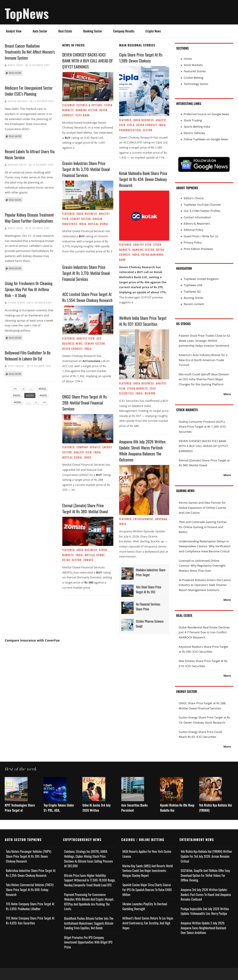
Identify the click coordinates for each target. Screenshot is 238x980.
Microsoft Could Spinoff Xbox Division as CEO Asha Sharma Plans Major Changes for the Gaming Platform (204, 379)
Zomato (88, 560)
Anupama (161, 519)
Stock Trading (193, 120)
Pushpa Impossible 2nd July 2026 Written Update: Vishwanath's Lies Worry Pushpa (205, 923)
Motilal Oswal (98, 224)
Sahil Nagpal (16, 366)
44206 (17, 402)
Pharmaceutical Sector (136, 130)
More (227, 394)
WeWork (150, 393)
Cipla (131, 125)
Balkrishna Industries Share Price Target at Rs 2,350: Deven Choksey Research (31, 885)
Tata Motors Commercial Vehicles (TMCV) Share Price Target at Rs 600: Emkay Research (30, 902)
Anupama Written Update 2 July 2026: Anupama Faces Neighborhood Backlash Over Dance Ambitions (203, 940)
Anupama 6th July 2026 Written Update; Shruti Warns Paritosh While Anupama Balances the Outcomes (142, 451)
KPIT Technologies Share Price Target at (20, 820)
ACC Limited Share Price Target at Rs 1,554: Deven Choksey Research (87, 297)
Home (188, 59)
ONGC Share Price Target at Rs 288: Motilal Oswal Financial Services (85, 403)
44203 (17, 395)
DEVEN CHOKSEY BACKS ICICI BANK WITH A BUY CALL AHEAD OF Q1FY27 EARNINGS (88, 61)
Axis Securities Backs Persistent (135, 820)
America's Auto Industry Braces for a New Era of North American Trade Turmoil (203, 360)
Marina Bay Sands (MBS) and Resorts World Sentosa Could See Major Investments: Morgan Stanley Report (148, 883)
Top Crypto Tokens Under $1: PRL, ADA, (59, 820)
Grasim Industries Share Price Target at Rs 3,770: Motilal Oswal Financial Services (86, 169)
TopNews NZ (192, 292)
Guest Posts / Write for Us (201, 236)
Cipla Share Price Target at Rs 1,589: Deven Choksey (141, 58)
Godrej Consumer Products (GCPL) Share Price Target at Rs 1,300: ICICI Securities (202, 427)
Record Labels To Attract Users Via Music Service (30, 154)
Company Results (124, 31)
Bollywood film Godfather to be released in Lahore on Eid (28, 356)
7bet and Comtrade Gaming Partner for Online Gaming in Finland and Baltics (203, 527)
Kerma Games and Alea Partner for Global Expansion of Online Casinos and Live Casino (202, 508)
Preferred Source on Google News (206, 114)
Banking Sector (93, 31)
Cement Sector (81, 219)
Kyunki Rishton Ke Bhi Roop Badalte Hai (177, 820)
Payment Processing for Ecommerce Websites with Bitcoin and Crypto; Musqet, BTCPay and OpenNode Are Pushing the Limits (89, 914)
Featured (69, 105)
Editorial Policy (193, 230)
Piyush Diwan (16, 302)
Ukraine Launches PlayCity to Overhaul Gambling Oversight (145, 919)
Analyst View (14, 31)
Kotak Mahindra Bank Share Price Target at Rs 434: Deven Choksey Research (143, 179)
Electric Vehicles (194, 133)
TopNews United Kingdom (201, 279)
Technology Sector (196, 84)
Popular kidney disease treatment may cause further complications (29, 218)
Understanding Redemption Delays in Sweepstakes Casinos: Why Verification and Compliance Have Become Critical (205, 546)
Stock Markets (137, 388)
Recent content (194, 304)
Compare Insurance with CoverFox (32, 640)
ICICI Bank (83, 115)
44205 (43, 395)
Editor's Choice (194, 198)
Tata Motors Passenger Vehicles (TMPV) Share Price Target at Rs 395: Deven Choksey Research (28, 868)
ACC (99, 338)
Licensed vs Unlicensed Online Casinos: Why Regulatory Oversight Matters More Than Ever (202, 566)
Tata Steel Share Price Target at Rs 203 (148, 589)
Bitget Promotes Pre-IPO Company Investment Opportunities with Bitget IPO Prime (88, 954)
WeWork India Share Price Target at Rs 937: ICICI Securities (143, 321)
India (83, 224)
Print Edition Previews (198, 249)
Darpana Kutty (17, 165)
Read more (15, 73)
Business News (73, 343)
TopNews (27, 13)
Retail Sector (72, 560)
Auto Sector (40, 31)
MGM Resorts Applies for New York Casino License (147, 866)
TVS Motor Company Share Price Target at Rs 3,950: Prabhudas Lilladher (30, 919)
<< (15, 389)
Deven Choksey (73, 349)
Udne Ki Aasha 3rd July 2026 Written (96, 820)
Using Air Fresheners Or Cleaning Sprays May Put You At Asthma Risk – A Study (28, 289)
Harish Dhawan (18, 101)
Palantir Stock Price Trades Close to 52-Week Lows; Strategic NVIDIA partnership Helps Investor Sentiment (205, 341)
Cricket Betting (193, 78)
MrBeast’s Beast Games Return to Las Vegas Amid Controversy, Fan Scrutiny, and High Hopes (148, 935)
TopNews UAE (193, 285)
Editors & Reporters (197, 223)
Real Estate (65, 31)
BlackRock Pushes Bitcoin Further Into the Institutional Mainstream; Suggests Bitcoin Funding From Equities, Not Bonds (89, 935)
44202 (42, 389)
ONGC (88, 457)
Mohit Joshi (15, 65)
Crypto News (153, 31)
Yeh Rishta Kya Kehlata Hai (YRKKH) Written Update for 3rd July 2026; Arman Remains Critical (206, 868)
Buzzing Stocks (194, 298)
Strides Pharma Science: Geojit (150, 624)
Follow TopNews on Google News (206, 139)
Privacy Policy (193, 242)
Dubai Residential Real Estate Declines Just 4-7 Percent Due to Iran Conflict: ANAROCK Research (204, 632)
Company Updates (89, 447)
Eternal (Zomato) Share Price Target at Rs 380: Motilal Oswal (85, 508)
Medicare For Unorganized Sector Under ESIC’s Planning (29, 91)
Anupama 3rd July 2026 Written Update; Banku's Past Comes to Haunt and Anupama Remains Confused (206, 906)
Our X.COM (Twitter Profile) (202, 211)
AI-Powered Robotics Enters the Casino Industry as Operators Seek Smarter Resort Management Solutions (205, 585)
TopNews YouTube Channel (202, 205)
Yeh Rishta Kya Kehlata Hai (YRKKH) (216, 820)
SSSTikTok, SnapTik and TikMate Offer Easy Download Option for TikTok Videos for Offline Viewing (205, 887)
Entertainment (143, 519)
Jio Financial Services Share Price (148, 607)
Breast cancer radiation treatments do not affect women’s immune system (30, 52)
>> (44, 402)
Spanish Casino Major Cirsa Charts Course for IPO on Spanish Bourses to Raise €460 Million (147, 902)
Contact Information (197, 217)
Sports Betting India (197, 127)
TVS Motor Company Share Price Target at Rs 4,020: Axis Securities (30, 933)
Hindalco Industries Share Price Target (151, 572)
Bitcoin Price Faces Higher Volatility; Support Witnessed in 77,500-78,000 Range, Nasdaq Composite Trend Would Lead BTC (90, 892)
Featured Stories (195, 71)
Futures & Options (90, 105)
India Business (87, 214)
